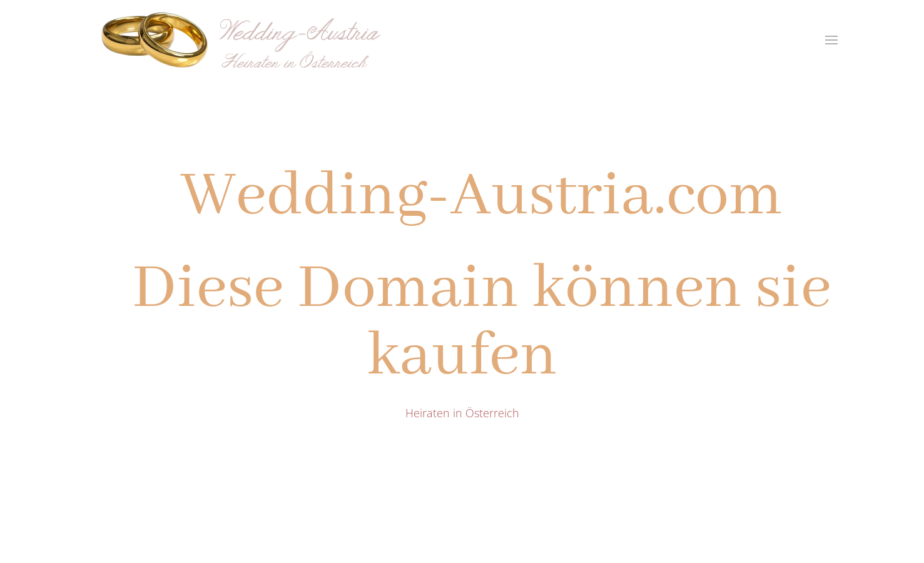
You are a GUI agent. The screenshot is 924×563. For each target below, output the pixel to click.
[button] (831, 40)
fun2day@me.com (285, 464)
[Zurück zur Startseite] (246, 40)
